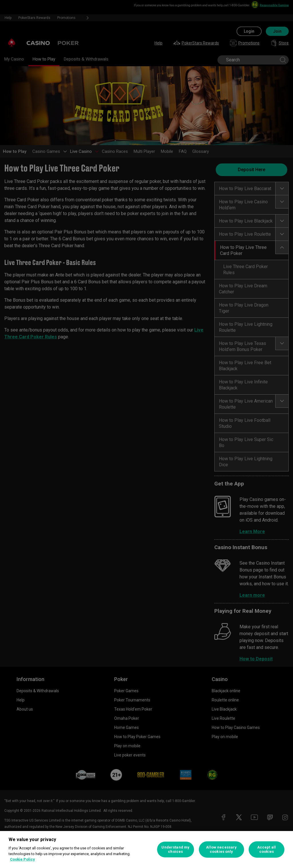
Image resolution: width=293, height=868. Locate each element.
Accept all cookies (267, 850)
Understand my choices (175, 850)
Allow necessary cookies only (221, 850)
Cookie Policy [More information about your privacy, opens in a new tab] (22, 859)
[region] (146, 850)
